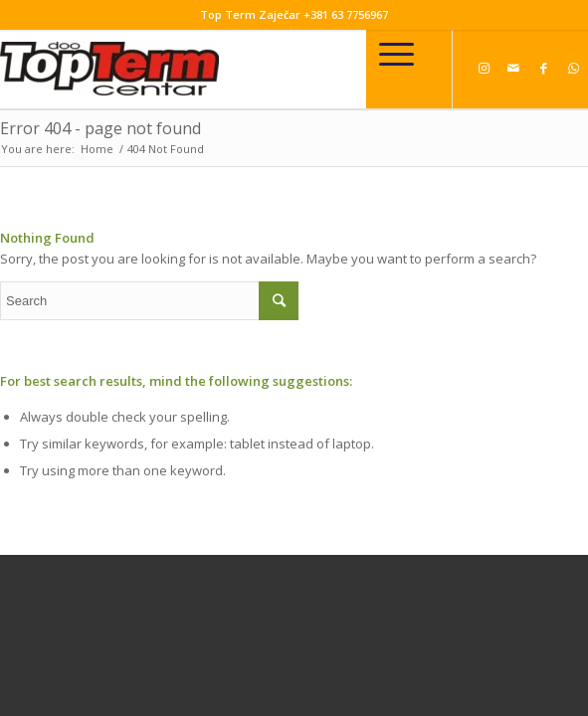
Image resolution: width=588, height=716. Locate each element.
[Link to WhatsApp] (573, 68)
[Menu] (396, 54)
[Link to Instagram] (484, 68)
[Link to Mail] (513, 68)
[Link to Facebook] (543, 68)
